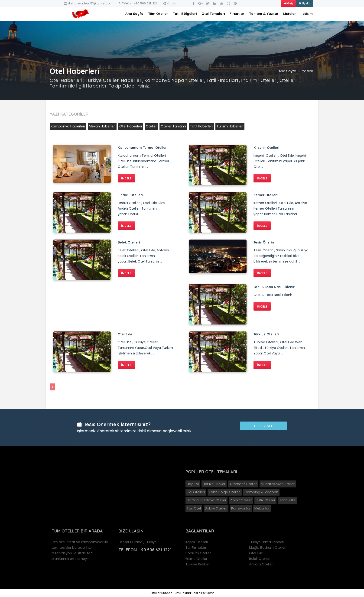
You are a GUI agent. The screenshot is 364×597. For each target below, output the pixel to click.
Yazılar (308, 71)
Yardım (170, 3)
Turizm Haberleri (230, 126)
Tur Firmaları (196, 548)
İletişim (307, 14)
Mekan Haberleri (102, 126)
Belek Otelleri (260, 559)
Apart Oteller (241, 500)
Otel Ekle (256, 553)
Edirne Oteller (196, 559)
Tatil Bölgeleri (185, 14)
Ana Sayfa (134, 14)
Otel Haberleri (131, 126)
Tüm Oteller (158, 14)
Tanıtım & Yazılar (264, 14)
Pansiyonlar (241, 508)
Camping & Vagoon (261, 492)
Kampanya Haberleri (68, 126)
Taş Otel (194, 508)
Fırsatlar (237, 14)
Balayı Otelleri (216, 508)
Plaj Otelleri (196, 492)
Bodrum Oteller (198, 553)
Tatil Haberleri (201, 126)
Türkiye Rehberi (198, 564)
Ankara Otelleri (261, 564)
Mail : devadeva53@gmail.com (88, 3)
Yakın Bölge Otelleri (225, 492)
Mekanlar (262, 508)
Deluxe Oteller (214, 484)
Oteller (151, 126)
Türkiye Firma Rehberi (267, 542)
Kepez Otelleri (197, 542)
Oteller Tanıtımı (173, 126)
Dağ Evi (193, 484)
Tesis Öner (263, 426)
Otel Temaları (213, 14)
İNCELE (126, 178)
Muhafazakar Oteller (278, 484)
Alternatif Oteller (243, 484)
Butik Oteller (265, 500)
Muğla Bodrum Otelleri (268, 548)
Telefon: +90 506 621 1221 (138, 3)
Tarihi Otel (288, 500)
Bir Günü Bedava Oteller (206, 500)
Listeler (290, 14)
